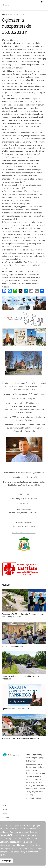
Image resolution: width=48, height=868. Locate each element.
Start (4, 806)
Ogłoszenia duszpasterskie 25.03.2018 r (17, 26)
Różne (4, 814)
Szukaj (5, 810)
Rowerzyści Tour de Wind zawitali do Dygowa (20, 738)
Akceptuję (6, 861)
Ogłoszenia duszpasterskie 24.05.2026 (18, 709)
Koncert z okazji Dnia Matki (13, 646)
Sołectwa (6, 818)
